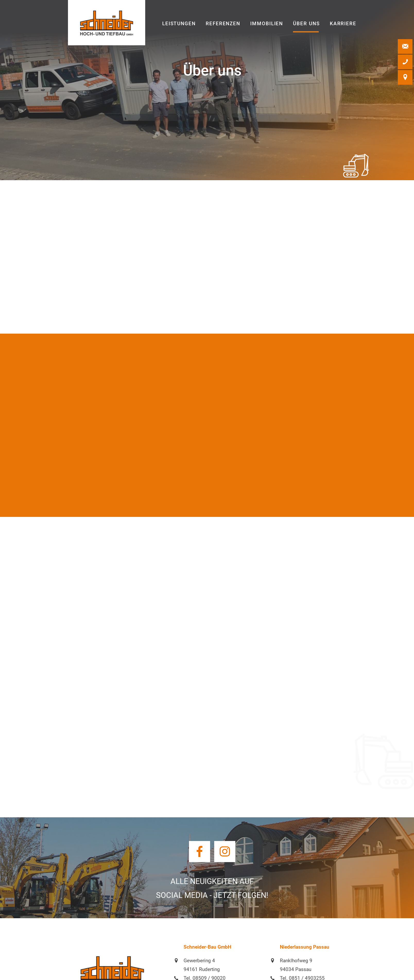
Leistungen (179, 24)
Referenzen (223, 24)
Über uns (306, 24)
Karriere (343, 24)
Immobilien (267, 24)
